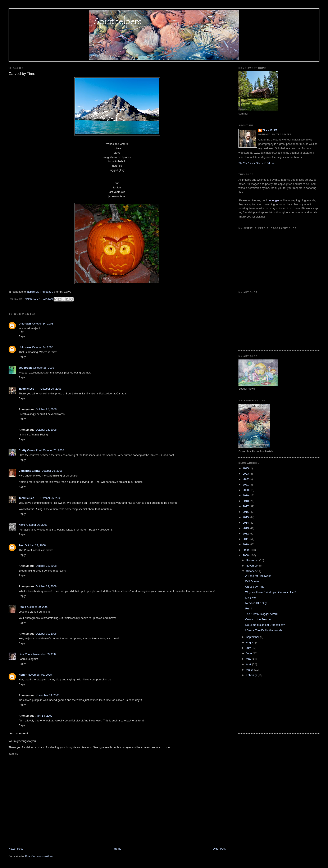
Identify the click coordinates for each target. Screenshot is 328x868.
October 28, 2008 (46, 566)
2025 (246, 468)
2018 (246, 501)
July (249, 648)
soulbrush (25, 368)
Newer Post (16, 849)
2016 (246, 512)
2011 (246, 539)
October (251, 571)
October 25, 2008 (44, 368)
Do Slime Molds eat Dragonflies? (265, 625)
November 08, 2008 (40, 675)
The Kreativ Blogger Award (261, 614)
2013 (246, 528)
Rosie (22, 607)
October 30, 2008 (38, 607)
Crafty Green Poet (30, 450)
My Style (251, 598)
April (249, 664)
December (253, 560)
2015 (246, 517)
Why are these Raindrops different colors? (271, 592)
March (250, 670)
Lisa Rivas (25, 654)
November (253, 566)
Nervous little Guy (256, 603)
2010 (246, 544)
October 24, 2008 (42, 324)
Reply (22, 336)
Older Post (219, 849)
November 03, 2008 (45, 654)
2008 (246, 555)
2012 (246, 534)
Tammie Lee (26, 389)
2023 (246, 474)
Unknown (25, 324)
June (249, 653)
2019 (246, 495)
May (249, 659)
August (251, 642)
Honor (23, 675)
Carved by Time (255, 587)
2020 (246, 490)
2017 (246, 506)
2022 (246, 479)
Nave (22, 525)
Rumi (249, 609)
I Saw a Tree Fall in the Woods (264, 630)
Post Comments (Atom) (39, 856)
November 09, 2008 (47, 695)
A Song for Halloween (258, 576)
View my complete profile (257, 163)
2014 (246, 523)
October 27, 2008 (35, 545)
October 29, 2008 (46, 586)
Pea (21, 545)
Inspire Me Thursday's (40, 292)
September (253, 637)
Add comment (19, 733)
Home (118, 849)
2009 (246, 550)
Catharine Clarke (29, 471)
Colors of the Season (258, 619)
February (252, 675)
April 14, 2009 (44, 716)
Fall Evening (253, 581)
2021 (246, 485)
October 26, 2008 (52, 471)
